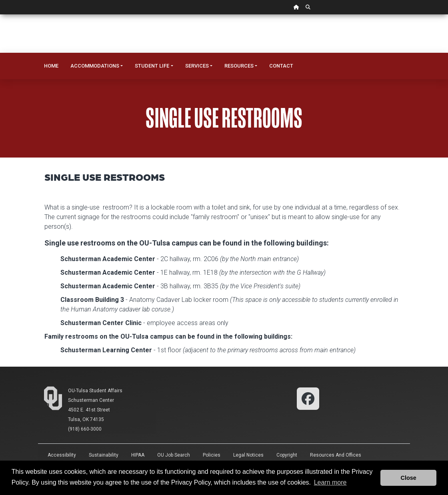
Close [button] (409, 478)
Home (51, 66)
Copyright (287, 455)
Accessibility (62, 455)
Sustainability (104, 455)
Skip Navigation (0, 15)
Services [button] (197, 66)
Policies (212, 455)
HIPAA (138, 455)
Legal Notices (248, 455)
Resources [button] (239, 66)
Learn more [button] (330, 482)
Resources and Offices (336, 455)
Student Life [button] (152, 66)
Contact (281, 66)
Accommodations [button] (95, 66)
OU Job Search (174, 455)
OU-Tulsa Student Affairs (95, 391)
